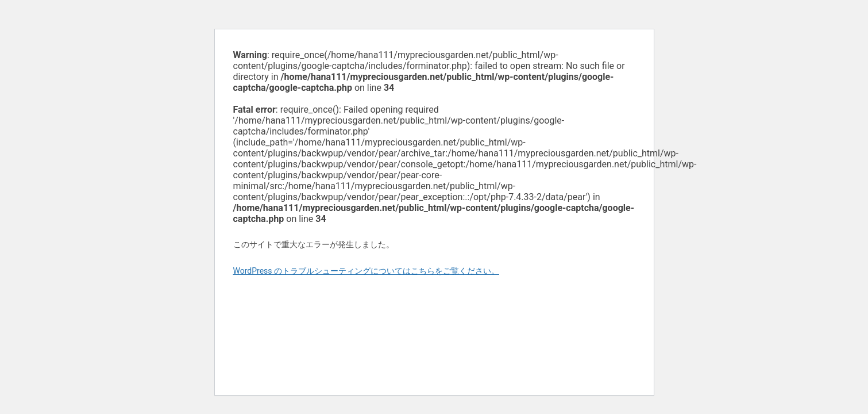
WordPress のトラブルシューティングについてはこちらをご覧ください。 (367, 271)
